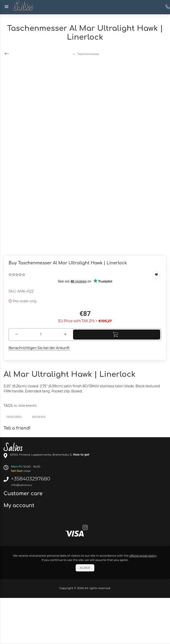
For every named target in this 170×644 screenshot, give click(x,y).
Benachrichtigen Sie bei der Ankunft (39, 348)
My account (20, 506)
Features (14, 417)
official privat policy (143, 556)
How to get (81, 455)
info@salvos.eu (21, 485)
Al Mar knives (25, 406)
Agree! (85, 568)
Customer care (24, 494)
